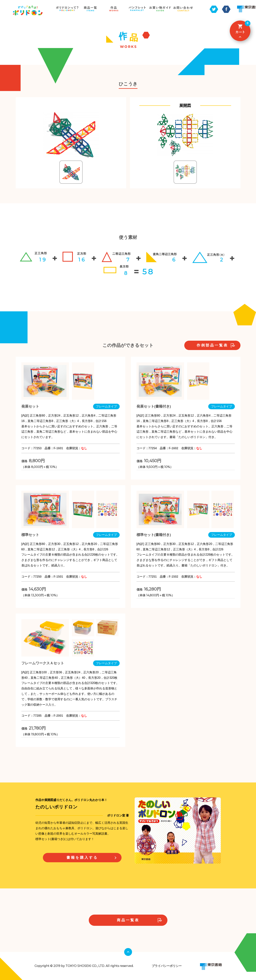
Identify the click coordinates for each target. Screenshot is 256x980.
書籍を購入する (82, 857)
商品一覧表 (128, 920)
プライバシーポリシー (167, 966)
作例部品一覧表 (212, 345)
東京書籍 (211, 967)
